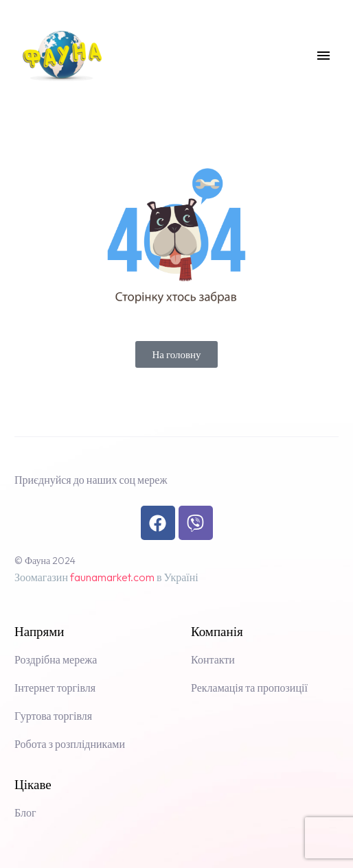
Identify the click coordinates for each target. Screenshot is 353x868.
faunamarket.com (112, 577)
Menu (323, 56)
